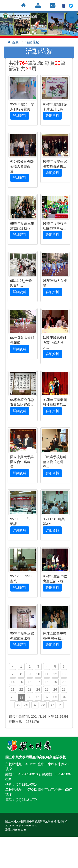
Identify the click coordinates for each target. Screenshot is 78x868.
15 (21, 682)
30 (30, 697)
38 (43, 705)
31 (38, 697)
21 (13, 689)
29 (22, 697)
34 (64, 697)
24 (38, 689)
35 (18, 705)
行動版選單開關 (72, 18)
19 (55, 682)
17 (38, 682)
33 (55, 697)
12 (55, 674)
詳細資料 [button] (20, 116)
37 (35, 705)
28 (13, 697)
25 (47, 689)
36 (26, 705)
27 (64, 689)
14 (13, 682)
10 (38, 674)
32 (47, 697)
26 (55, 689)
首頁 (13, 42)
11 (47, 674)
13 (64, 674)
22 (21, 689)
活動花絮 (32, 42)
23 (30, 689)
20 (64, 682)
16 (30, 682)
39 (52, 705)
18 (47, 682)
